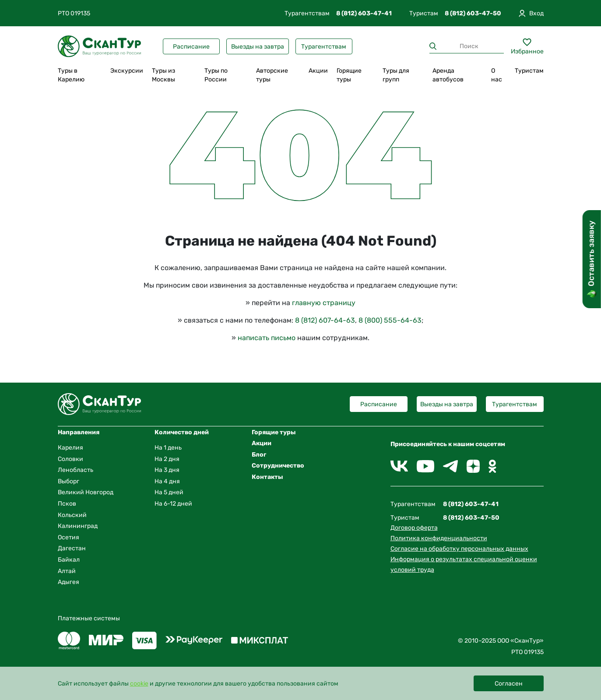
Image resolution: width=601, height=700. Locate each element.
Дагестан (72, 548)
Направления (79, 432)
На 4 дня (167, 481)
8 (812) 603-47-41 (364, 13)
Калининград (78, 526)
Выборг (69, 481)
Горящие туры (349, 75)
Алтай (67, 571)
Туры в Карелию (71, 75)
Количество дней (182, 432)
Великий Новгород (86, 492)
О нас (497, 75)
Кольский (72, 515)
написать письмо (267, 338)
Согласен (509, 684)
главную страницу (324, 303)
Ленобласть (76, 470)
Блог (259, 455)
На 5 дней (169, 492)
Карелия (70, 448)
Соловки (70, 459)
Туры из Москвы (163, 75)
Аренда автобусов (448, 75)
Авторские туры (272, 75)
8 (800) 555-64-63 (390, 320)
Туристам (529, 71)
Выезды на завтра (258, 47)
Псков (67, 504)
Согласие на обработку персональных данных (459, 549)
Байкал (69, 560)
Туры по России (216, 75)
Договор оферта (414, 528)
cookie (139, 684)
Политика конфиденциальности (439, 538)
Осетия (69, 537)
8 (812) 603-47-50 (473, 13)
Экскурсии (127, 71)
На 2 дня (167, 459)
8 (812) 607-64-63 (325, 320)
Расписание (191, 47)
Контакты (267, 477)
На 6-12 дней (173, 504)
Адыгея (69, 582)
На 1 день (168, 448)
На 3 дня (167, 470)
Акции (318, 71)
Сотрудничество (278, 466)
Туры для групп (396, 75)
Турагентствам (324, 47)
